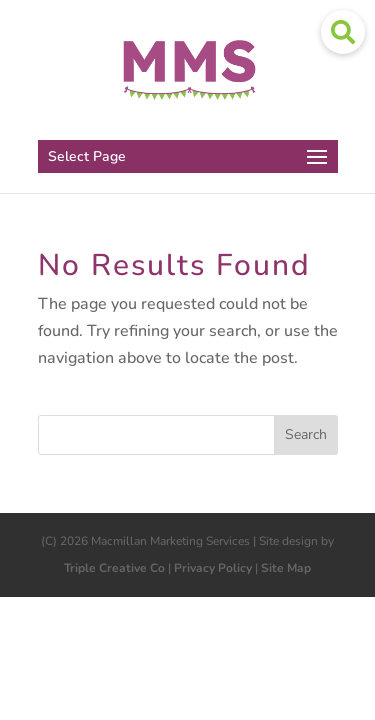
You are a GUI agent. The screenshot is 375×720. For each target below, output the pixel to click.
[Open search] (343, 32)
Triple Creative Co (114, 568)
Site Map (286, 568)
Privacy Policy (213, 568)
